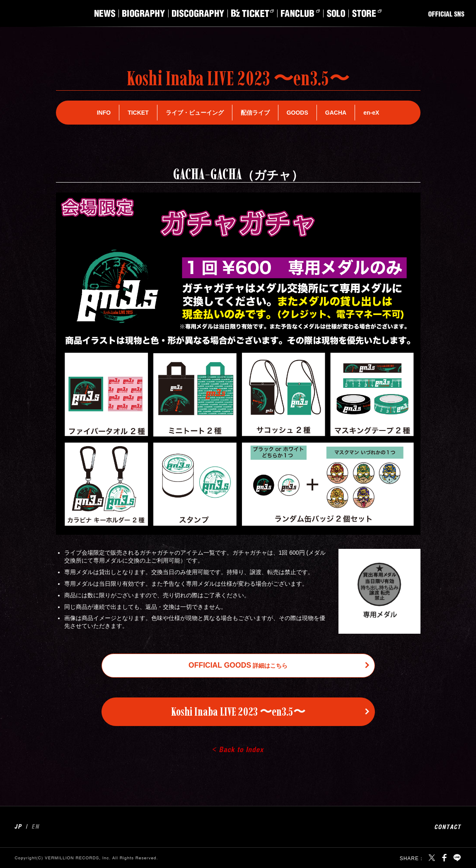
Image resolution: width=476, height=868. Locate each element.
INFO (104, 113)
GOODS (297, 113)
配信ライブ (255, 113)
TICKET (138, 113)
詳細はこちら (238, 665)
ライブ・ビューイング (195, 113)
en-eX (371, 113)
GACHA (336, 113)
